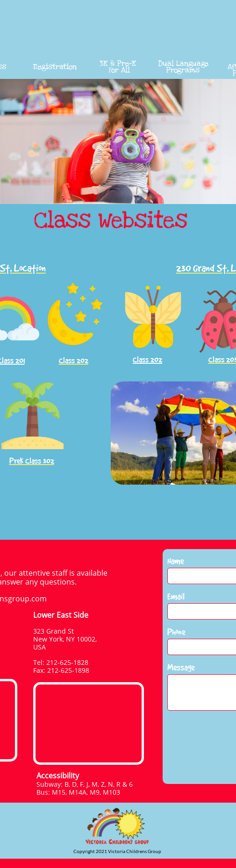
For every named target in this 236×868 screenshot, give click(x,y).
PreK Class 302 (32, 461)
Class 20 (221, 360)
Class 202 (147, 360)
